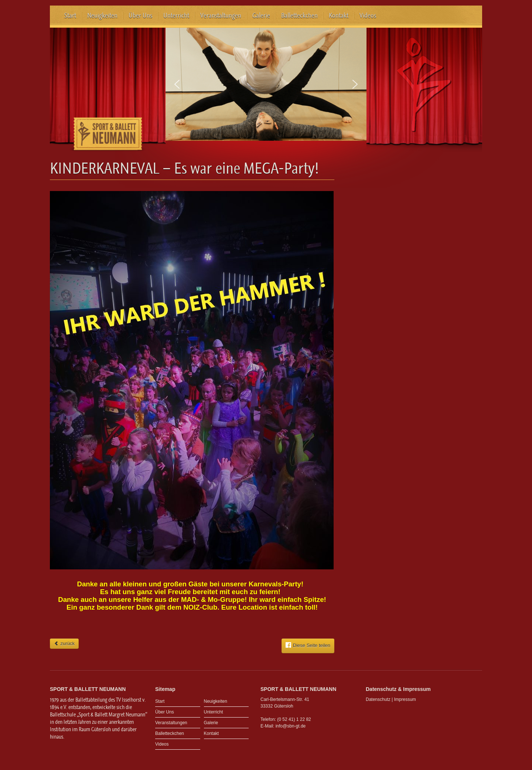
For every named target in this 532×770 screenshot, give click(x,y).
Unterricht (176, 16)
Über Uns (140, 16)
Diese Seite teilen (308, 645)
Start (70, 16)
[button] (177, 84)
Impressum (405, 699)
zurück (64, 643)
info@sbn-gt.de (291, 726)
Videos (368, 16)
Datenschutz (378, 699)
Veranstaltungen (221, 16)
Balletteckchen (299, 16)
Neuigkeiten (102, 16)
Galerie (261, 16)
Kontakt (339, 16)
